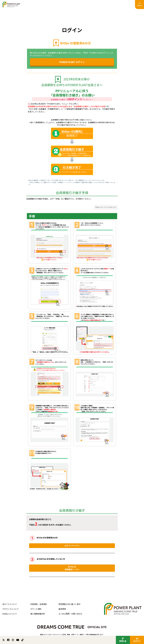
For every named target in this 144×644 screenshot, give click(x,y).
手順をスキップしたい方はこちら (106, 207)
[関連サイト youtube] (18, 640)
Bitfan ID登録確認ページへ (72, 568)
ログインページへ (72, 546)
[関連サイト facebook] (8, 640)
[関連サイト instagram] (13, 640)
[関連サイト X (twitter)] (4, 640)
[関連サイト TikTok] (22, 640)
